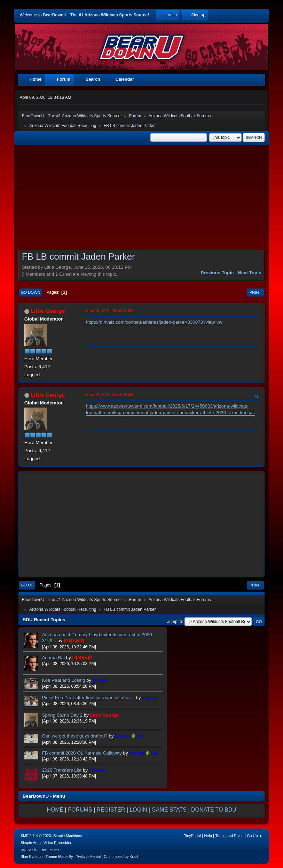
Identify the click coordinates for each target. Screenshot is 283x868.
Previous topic (217, 273)
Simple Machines (68, 836)
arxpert (100, 680)
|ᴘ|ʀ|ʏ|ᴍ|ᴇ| (74, 641)
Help (208, 836)
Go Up (27, 585)
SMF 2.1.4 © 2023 (36, 836)
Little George (48, 311)
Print (256, 292)
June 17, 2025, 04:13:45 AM (109, 395)
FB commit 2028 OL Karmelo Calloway (82, 753)
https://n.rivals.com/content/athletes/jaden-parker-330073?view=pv (154, 322)
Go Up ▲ (255, 836)
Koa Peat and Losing (64, 680)
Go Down (31, 292)
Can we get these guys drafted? (75, 736)
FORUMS (80, 810)
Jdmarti (97, 770)
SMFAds (27, 850)
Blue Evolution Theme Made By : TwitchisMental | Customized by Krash (80, 857)
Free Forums (49, 850)
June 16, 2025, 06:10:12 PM (109, 311)
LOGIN (138, 810)
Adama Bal (53, 658)
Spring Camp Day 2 (62, 715)
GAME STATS (169, 810)
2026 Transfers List (62, 770)
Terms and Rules (230, 836)
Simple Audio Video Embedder (46, 843)
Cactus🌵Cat (129, 736)
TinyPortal (192, 836)
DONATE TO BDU (214, 810)
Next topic (249, 273)
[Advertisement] (142, 198)
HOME (55, 810)
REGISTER (111, 810)
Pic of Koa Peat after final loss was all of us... (89, 698)
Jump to (175, 622)
